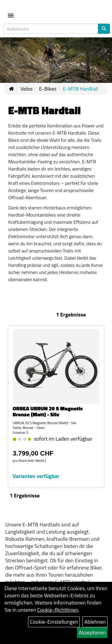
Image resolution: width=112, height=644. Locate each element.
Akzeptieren (92, 632)
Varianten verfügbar (36, 476)
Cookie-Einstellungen (54, 622)
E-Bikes (48, 89)
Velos (26, 89)
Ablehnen (95, 622)
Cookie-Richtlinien (58, 610)
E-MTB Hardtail (80, 89)
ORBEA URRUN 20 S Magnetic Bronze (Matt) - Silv (48, 411)
